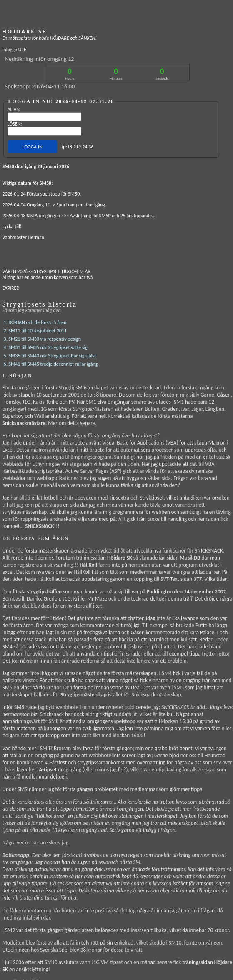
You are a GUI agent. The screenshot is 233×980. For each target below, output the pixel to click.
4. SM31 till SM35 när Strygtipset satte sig (46, 337)
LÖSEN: (15, 124)
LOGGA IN (32, 147)
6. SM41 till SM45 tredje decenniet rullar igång (51, 353)
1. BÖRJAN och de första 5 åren (35, 312)
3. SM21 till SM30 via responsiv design (43, 328)
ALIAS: (14, 109)
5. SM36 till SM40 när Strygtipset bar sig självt (50, 345)
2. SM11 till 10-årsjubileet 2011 (35, 320)
